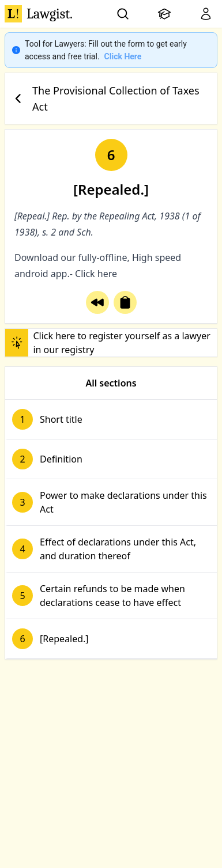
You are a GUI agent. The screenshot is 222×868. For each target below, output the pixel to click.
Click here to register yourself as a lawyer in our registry (108, 343)
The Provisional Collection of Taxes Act (105, 98)
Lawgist (39, 14)
